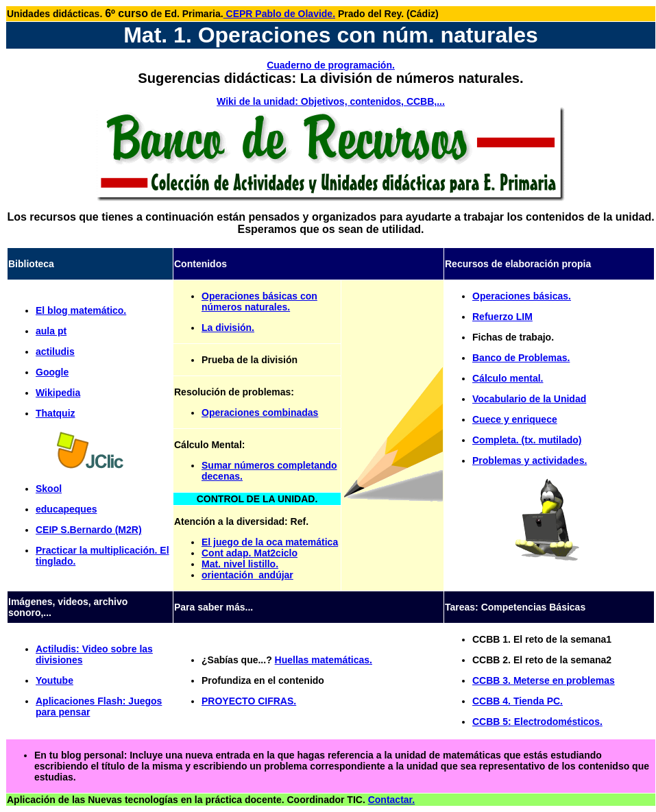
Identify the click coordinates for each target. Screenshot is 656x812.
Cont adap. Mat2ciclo (250, 553)
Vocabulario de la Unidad (529, 399)
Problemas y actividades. (530, 460)
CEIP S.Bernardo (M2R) (89, 530)
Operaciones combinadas (260, 413)
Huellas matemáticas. (324, 660)
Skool (49, 489)
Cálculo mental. (508, 378)
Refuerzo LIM (502, 317)
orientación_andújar (247, 575)
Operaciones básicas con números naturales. (259, 302)
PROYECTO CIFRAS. (249, 701)
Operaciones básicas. (522, 296)
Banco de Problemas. (521, 358)
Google (52, 372)
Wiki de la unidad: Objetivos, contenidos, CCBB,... (331, 101)
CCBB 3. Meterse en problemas (544, 680)
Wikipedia (58, 393)
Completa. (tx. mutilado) (527, 440)
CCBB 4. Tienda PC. (518, 701)
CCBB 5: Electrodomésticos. (537, 722)
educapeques (66, 509)
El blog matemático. (81, 310)
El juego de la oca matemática (270, 542)
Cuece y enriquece (515, 419)
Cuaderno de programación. (331, 65)
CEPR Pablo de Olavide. (279, 14)
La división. (228, 328)
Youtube (54, 680)
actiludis (55, 352)
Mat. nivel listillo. (240, 564)
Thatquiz (56, 413)
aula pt (51, 331)
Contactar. (391, 800)
